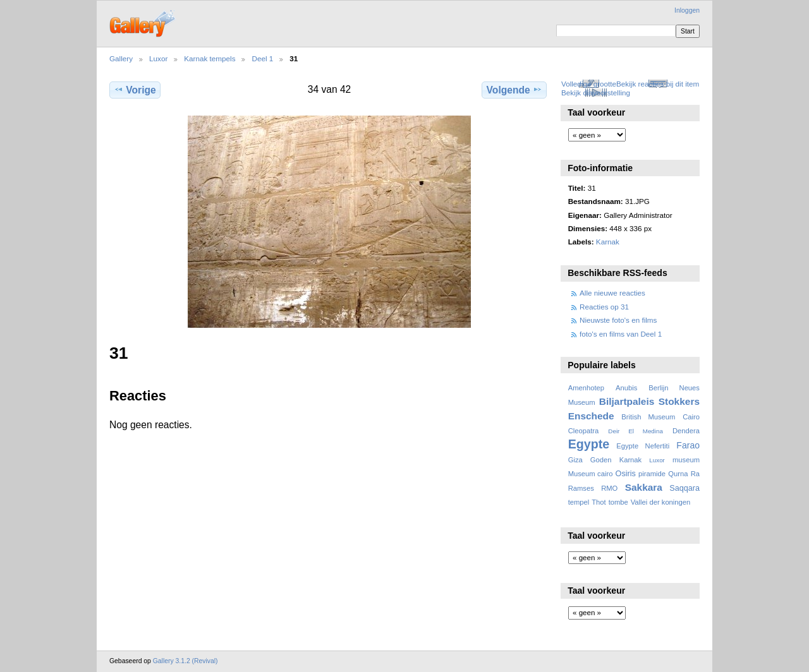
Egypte (589, 444)
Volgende (514, 90)
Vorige (135, 90)
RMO (609, 488)
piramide (652, 474)
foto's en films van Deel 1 (621, 334)
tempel (579, 502)
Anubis (626, 388)
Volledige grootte (589, 84)
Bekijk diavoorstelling (596, 93)
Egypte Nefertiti (643, 446)
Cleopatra (584, 431)
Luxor (158, 58)
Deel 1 (262, 58)
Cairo (691, 417)
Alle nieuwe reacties (612, 293)
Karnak (608, 242)
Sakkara (644, 487)
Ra (695, 474)
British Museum (648, 417)
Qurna (678, 474)
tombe (618, 502)
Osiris (626, 474)
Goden (601, 460)
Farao (688, 445)
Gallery (121, 58)
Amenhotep (586, 388)
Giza (575, 460)
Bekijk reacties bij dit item (658, 84)
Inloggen (687, 10)
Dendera (686, 431)
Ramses (581, 488)
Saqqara (684, 488)
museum (686, 460)
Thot (599, 502)
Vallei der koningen (661, 502)
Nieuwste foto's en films (618, 320)
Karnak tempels (210, 58)
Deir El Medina (636, 431)
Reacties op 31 (604, 307)
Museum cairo (591, 474)
